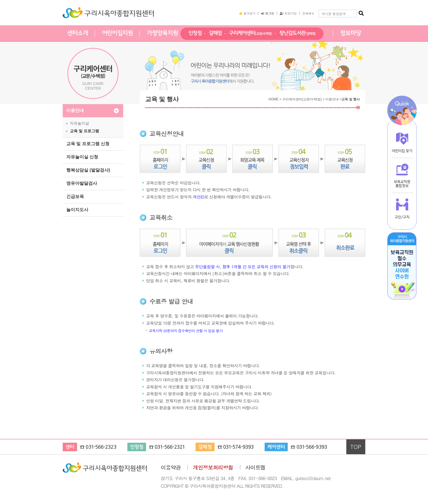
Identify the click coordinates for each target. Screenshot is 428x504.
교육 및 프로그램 (84, 131)
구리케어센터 (250, 33)
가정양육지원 (162, 33)
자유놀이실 (79, 123)
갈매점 (215, 33)
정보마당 (350, 33)
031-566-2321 (170, 447)
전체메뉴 (308, 13)
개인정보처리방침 (213, 468)
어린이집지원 (117, 33)
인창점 (195, 33)
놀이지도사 (77, 210)
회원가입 (288, 13)
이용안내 (75, 110)
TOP (356, 447)
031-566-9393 (312, 447)
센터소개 (78, 33)
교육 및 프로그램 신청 (88, 144)
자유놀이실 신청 (82, 157)
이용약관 (171, 468)
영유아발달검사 (82, 183)
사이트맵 (255, 468)
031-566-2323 (101, 447)
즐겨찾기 (247, 13)
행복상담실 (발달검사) (88, 170)
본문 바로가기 (0, 0)
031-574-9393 (238, 447)
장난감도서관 (297, 33)
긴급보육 (75, 196)
